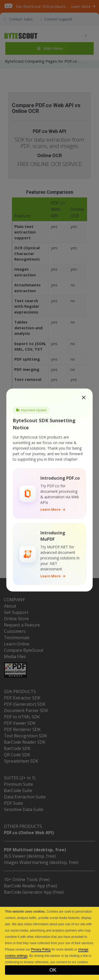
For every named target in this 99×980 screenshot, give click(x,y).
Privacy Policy (41, 949)
